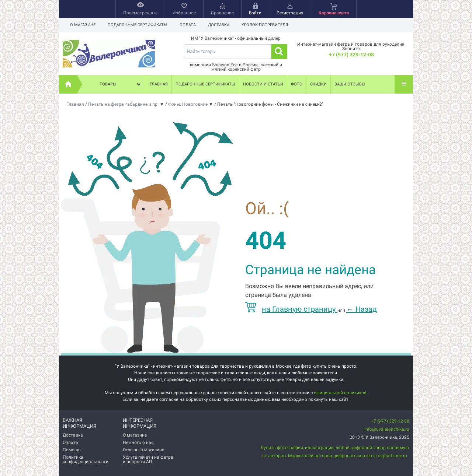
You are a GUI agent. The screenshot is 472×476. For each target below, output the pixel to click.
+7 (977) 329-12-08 (351, 55)
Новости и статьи (263, 84)
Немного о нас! (139, 442)
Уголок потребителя (265, 25)
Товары (121, 84)
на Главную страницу (291, 309)
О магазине (83, 25)
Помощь (72, 450)
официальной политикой (340, 393)
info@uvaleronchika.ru (387, 429)
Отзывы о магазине (143, 450)
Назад (362, 309)
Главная (159, 84)
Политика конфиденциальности (86, 459)
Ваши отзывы (350, 84)
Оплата (188, 25)
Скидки (318, 84)
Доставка (219, 25)
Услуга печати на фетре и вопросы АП (148, 459)
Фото (297, 84)
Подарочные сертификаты (138, 25)
